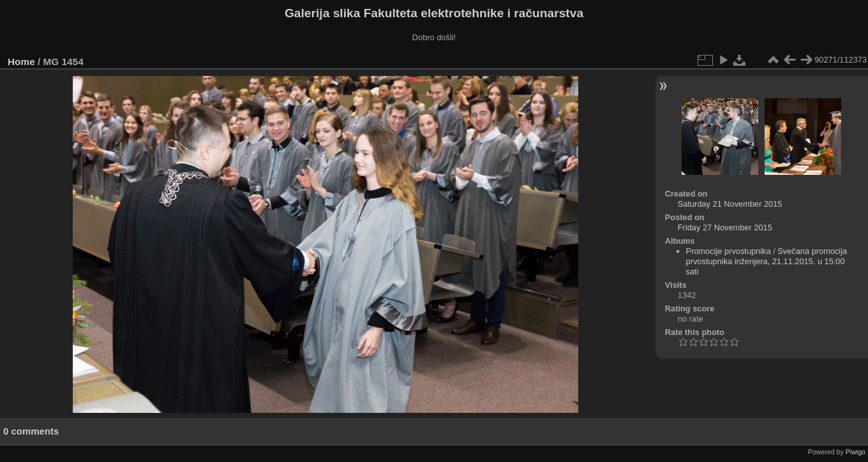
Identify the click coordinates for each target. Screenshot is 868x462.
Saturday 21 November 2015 (730, 204)
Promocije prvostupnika (729, 251)
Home (21, 62)
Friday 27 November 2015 (725, 227)
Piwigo (856, 452)
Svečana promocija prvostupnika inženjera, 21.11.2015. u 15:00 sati (767, 261)
